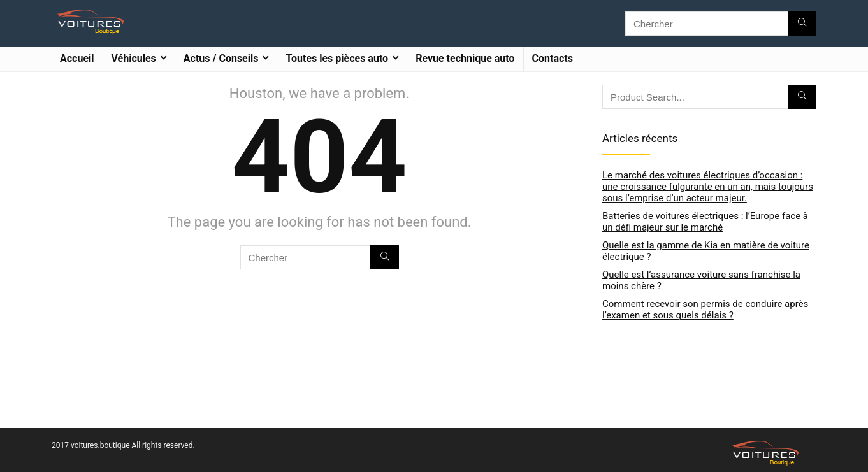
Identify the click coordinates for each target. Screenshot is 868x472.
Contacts (553, 58)
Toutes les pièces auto (337, 58)
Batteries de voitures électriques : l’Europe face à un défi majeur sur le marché (705, 222)
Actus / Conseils (221, 58)
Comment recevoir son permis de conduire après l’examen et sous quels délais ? (705, 310)
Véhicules (134, 58)
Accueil (77, 58)
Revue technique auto (465, 58)
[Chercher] (802, 24)
